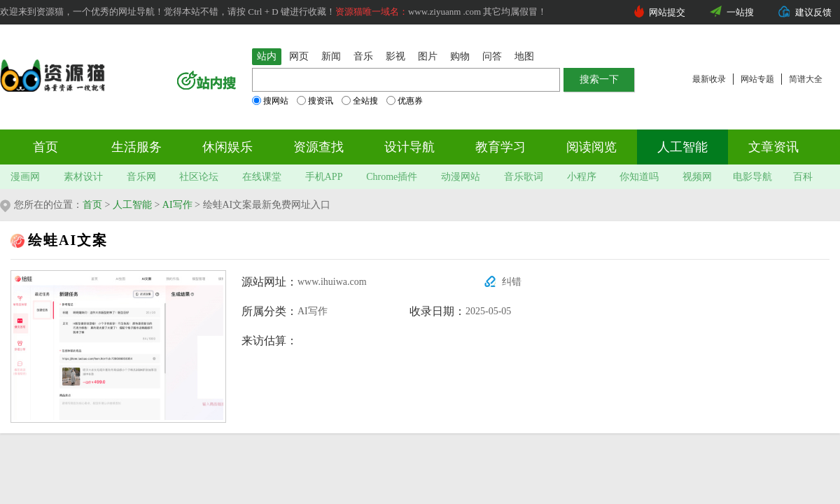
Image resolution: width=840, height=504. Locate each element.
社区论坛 (199, 177)
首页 (45, 147)
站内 (267, 56)
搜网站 (270, 101)
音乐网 (141, 177)
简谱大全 (806, 79)
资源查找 (318, 147)
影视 (395, 56)
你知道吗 (639, 177)
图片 (428, 56)
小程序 (582, 177)
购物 (460, 56)
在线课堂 (262, 177)
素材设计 (83, 177)
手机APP (324, 177)
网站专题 (757, 79)
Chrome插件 (392, 177)
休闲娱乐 (227, 147)
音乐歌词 (524, 177)
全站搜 (360, 101)
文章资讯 (773, 147)
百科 (803, 177)
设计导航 (409, 147)
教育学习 (500, 147)
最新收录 (709, 79)
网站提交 (667, 12)
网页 (299, 56)
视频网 (697, 177)
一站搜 (740, 12)
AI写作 (177, 205)
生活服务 (136, 147)
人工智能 (682, 147)
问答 (492, 56)
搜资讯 (315, 101)
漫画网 (25, 177)
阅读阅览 (591, 147)
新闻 (331, 56)
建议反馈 (813, 12)
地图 (524, 56)
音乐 (363, 56)
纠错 (512, 282)
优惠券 (405, 101)
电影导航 (752, 177)
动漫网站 (461, 177)
